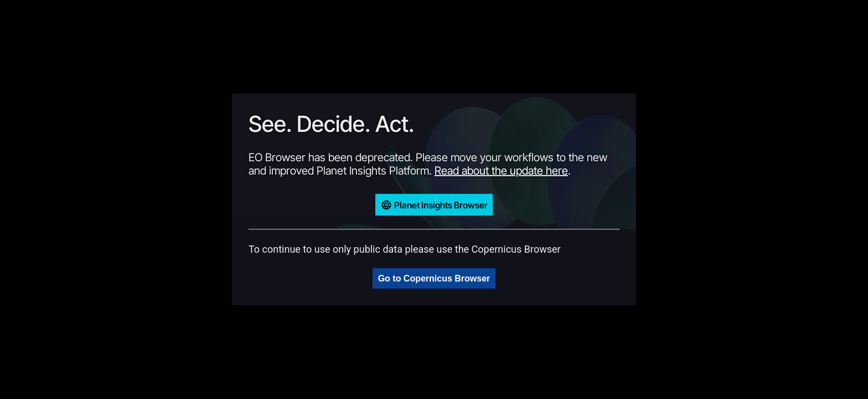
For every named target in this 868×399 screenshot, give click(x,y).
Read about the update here (501, 171)
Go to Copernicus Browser (434, 278)
